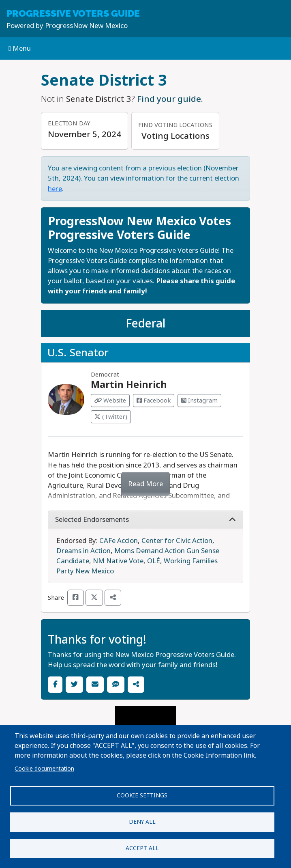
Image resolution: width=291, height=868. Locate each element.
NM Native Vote (118, 561)
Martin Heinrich (129, 385)
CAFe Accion (119, 541)
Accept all (142, 848)
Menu (20, 48)
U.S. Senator (78, 353)
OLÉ (154, 561)
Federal (146, 323)
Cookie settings (142, 795)
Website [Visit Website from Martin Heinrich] (110, 401)
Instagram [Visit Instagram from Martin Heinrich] (199, 401)
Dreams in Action (83, 551)
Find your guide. (170, 99)
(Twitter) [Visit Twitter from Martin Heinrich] (111, 417)
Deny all (142, 822)
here (55, 189)
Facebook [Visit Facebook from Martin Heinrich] (154, 401)
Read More (145, 484)
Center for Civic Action (177, 541)
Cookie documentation (44, 769)
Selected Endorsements (145, 520)
